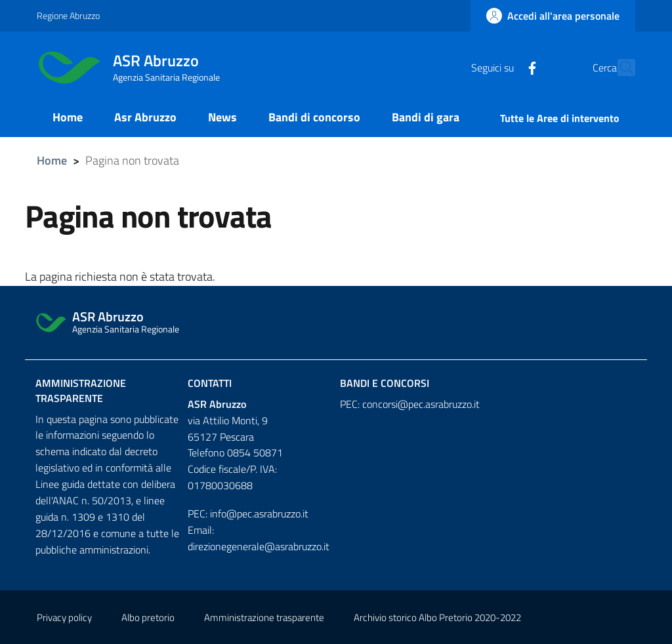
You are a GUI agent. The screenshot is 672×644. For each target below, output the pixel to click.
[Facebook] (503, 67)
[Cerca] (619, 68)
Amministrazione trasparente (81, 391)
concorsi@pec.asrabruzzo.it (421, 404)
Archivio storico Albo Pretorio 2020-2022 (437, 617)
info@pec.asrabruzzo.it (259, 513)
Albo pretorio (148, 617)
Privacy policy (64, 617)
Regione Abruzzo (68, 15)
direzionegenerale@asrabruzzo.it (259, 546)
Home (52, 160)
